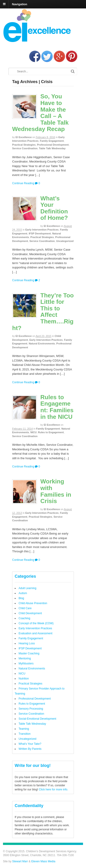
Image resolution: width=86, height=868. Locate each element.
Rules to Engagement (51, 432)
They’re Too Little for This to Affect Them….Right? (43, 312)
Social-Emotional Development (37, 719)
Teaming (24, 729)
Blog (21, 598)
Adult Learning (27, 588)
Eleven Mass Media (43, 861)
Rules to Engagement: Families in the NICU (57, 407)
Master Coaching (29, 653)
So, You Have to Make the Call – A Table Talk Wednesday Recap (40, 113)
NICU (33, 432)
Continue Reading (23, 183)
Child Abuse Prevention (33, 603)
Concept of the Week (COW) (36, 623)
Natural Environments (42, 344)
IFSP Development (40, 233)
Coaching (24, 618)
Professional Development (53, 145)
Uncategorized (65, 241)
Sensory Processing (31, 709)
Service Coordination (25, 148)
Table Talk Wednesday (52, 148)
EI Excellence (24, 137)
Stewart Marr (20, 861)
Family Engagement (52, 141)
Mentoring (25, 658)
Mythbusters (26, 663)
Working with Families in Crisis (56, 491)
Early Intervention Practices (42, 230)
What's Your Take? (30, 744)
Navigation (19, 4)
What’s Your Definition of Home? (54, 208)
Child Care (25, 608)
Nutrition (24, 679)
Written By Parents (30, 749)
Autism (23, 593)
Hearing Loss (27, 643)
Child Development (30, 613)
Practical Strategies (24, 145)
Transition (25, 734)
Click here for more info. (53, 789)
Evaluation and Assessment (35, 633)
